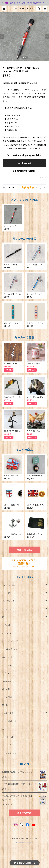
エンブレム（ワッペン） (11, 649)
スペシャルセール (9, 721)
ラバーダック (7, 673)
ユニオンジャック (9, 753)
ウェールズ (7, 745)
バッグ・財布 (7, 689)
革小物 (5, 705)
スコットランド (8, 737)
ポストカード (7, 657)
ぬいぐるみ (7, 681)
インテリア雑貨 (8, 601)
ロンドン (5, 729)
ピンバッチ (6, 617)
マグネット (6, 625)
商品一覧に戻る (25, 550)
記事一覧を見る (25, 813)
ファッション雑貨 (9, 585)
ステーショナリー (9, 665)
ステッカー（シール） (10, 641)
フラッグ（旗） (7, 697)
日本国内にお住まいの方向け (25, 171)
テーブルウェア (8, 609)
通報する (43, 178)
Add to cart (24, 163)
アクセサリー (7, 593)
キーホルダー (8, 633)
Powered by (24, 843)
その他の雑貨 (8, 713)
